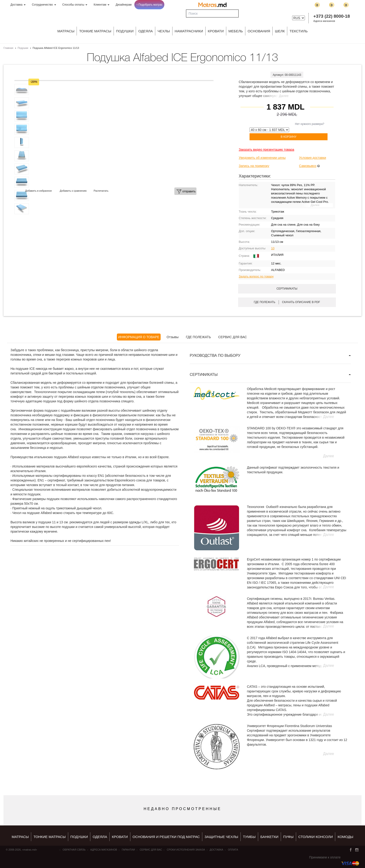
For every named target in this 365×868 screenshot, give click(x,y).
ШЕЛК (280, 31)
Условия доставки (313, 158)
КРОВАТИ (216, 31)
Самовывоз (308, 166)
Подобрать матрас (149, 5)
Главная (8, 48)
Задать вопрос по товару (256, 276)
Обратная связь (74, 850)
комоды (345, 837)
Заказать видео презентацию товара (267, 150)
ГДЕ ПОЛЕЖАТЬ (199, 337)
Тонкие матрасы (50, 837)
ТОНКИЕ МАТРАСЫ (95, 31)
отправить (186, 192)
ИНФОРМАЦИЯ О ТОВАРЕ (139, 337)
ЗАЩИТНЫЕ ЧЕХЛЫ (221, 837)
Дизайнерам (124, 5)
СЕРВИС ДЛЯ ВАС (232, 337)
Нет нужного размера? (310, 124)
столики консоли (315, 837)
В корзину (289, 137)
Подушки (125, 31)
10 (273, 248)
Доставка (18, 5)
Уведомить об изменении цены (262, 158)
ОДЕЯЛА (145, 31)
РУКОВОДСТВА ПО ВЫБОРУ (215, 356)
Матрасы (66, 31)
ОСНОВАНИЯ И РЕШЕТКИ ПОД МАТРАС (166, 837)
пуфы (289, 837)
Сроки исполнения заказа (186, 850)
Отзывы (173, 337)
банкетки (269, 837)
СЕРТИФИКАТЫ (204, 375)
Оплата (233, 850)
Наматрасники (189, 31)
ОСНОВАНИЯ (259, 31)
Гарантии (128, 850)
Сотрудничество (44, 5)
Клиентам (101, 5)
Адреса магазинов (324, 21)
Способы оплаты (75, 5)
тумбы (249, 837)
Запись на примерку (254, 166)
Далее (284, 96)
